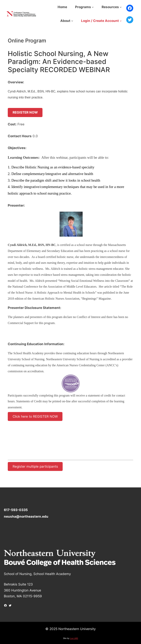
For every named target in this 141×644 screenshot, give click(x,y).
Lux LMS (74, 638)
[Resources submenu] (121, 7)
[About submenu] (72, 21)
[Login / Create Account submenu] (121, 21)
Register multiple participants (35, 466)
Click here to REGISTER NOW (35, 416)
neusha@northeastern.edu (26, 516)
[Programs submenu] (93, 7)
